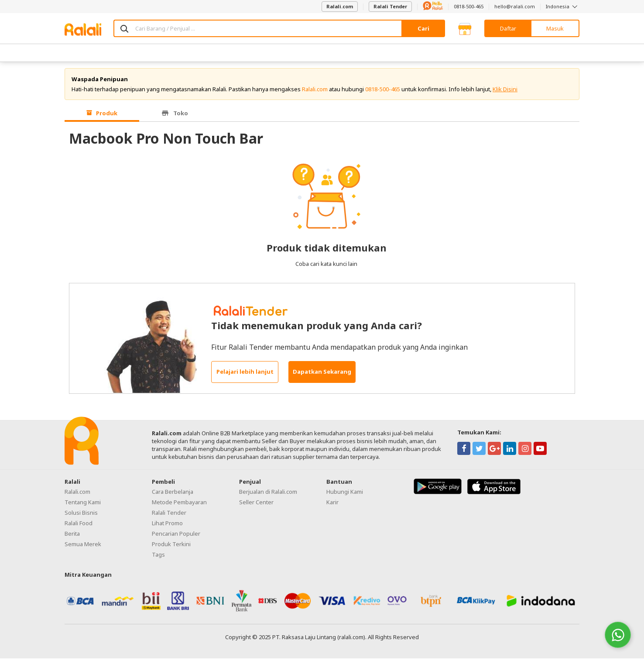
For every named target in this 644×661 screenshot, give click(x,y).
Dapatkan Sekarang (322, 375)
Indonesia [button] (563, 6)
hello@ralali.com (515, 6)
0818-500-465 (469, 6)
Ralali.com (340, 6)
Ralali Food (79, 526)
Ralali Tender (390, 6)
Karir (332, 505)
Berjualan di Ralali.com (268, 494)
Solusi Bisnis (81, 515)
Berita (72, 536)
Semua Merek (83, 547)
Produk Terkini (171, 547)
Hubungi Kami (345, 494)
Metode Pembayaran (179, 505)
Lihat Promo (167, 526)
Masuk (555, 28)
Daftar (508, 28)
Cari (423, 28)
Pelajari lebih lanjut (245, 375)
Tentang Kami (83, 505)
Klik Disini (505, 92)
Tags (158, 557)
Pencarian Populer (176, 536)
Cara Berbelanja (173, 494)
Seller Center (256, 505)
